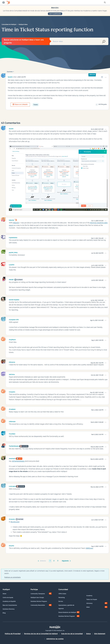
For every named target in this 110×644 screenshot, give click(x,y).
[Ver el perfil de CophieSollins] (13, 237)
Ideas (88, 607)
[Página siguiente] (66, 561)
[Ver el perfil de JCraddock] (12, 409)
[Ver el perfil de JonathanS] (12, 458)
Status (88, 634)
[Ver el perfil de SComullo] (12, 519)
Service (61, 601)
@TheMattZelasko (18, 461)
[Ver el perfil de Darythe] (11, 545)
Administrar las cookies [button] (55, 639)
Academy (89, 596)
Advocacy (89, 603)
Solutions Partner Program (39, 601)
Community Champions (38, 594)
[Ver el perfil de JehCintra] (12, 374)
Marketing (62, 598)
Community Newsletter (38, 605)
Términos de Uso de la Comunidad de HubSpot (41, 634)
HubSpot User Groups (37, 598)
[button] (106, 77)
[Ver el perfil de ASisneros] (12, 362)
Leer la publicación (55, 14)
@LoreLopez (15, 522)
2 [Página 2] (54, 561)
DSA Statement (100, 634)
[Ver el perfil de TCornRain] (12, 434)
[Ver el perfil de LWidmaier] (12, 421)
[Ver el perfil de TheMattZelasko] (14, 446)
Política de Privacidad (13, 634)
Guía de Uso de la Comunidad (72, 634)
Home (4, 594)
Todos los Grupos (92, 599)
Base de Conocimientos (10, 605)
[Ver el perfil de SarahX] (10, 77)
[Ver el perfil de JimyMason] (12, 339)
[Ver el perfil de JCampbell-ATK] (14, 319)
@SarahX (16, 223)
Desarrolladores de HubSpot (67, 612)
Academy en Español (9, 601)
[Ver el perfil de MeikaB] (11, 279)
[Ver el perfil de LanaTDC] (12, 264)
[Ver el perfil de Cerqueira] (12, 392)
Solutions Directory (9, 609)
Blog (4, 613)
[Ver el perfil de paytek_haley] (13, 252)
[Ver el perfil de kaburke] (11, 220)
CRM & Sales (62, 594)
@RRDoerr (89, 548)
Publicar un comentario (13, 577)
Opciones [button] (10, 72)
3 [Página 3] (58, 561)
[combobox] (79, 41)
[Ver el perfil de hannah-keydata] (14, 299)
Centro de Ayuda (8, 598)
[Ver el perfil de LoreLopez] (12, 486)
